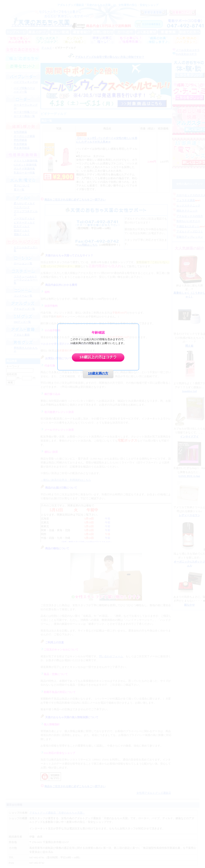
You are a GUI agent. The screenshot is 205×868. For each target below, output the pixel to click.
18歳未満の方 (98, 374)
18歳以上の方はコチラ (98, 357)
